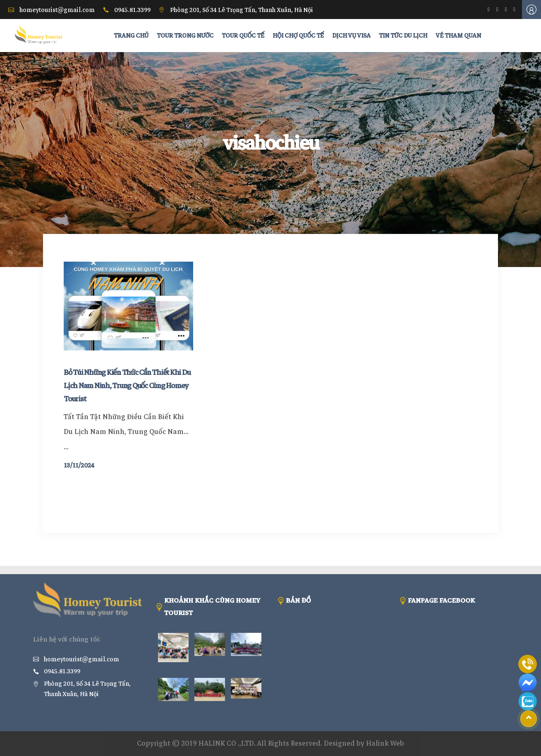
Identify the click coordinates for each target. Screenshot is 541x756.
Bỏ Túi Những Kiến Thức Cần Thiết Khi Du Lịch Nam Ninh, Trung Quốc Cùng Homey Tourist (127, 386)
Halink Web (385, 743)
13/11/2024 (79, 465)
